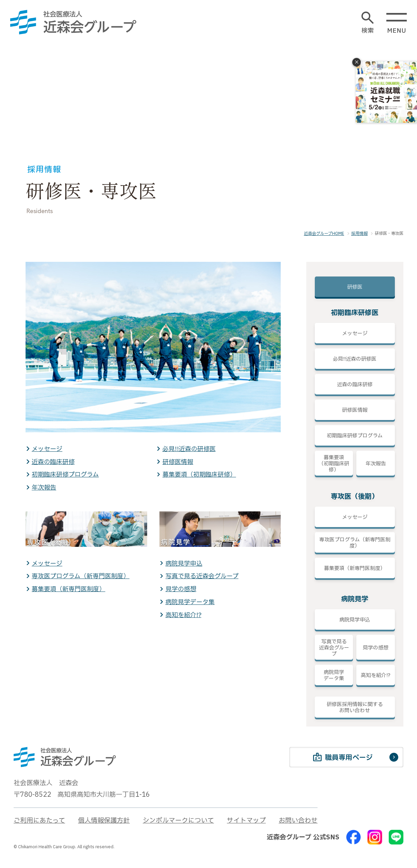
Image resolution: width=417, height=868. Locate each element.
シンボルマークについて (178, 821)
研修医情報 (178, 462)
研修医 (355, 287)
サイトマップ (246, 821)
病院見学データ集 (190, 602)
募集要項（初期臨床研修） (199, 475)
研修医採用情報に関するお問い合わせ (355, 708)
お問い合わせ (298, 821)
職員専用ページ (343, 758)
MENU (397, 24)
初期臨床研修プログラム (65, 475)
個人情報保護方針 (104, 821)
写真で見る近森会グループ (202, 576)
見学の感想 (181, 589)
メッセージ (47, 449)
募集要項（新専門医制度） (68, 589)
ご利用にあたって (39, 821)
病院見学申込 (184, 564)
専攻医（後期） (355, 497)
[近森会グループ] (73, 22)
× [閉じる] (357, 62)
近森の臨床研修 (53, 462)
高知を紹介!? (183, 615)
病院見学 (355, 599)
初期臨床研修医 (355, 313)
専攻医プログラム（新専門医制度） (81, 576)
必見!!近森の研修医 (189, 449)
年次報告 (44, 488)
